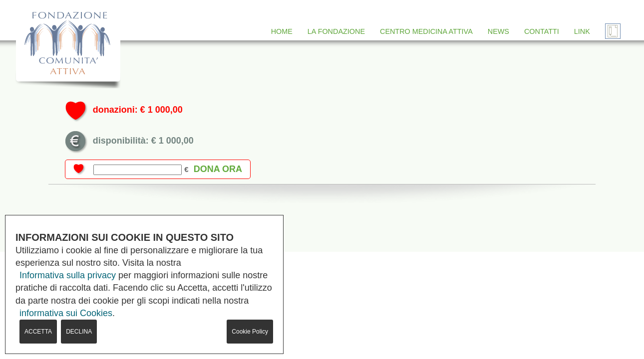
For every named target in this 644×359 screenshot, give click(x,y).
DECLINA (79, 332)
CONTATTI (542, 31)
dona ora (218, 169)
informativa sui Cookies (66, 313)
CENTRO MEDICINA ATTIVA (426, 31)
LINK (582, 31)
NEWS (498, 31)
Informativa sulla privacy (68, 275)
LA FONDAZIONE (336, 31)
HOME (282, 31)
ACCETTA (38, 332)
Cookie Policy (250, 332)
